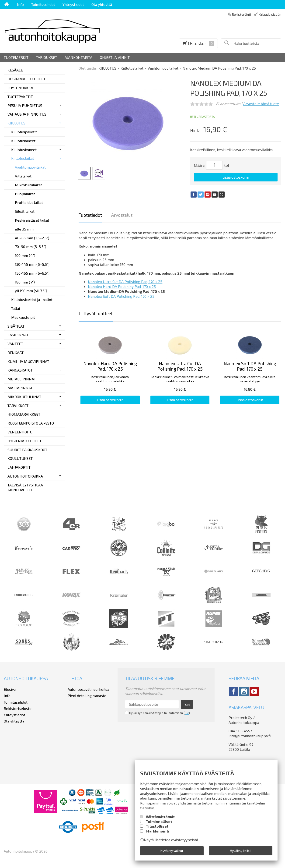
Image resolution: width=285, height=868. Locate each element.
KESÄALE (15, 70)
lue (187, 713)
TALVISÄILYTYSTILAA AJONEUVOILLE (25, 487)
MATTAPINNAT (20, 388)
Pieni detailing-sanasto (87, 696)
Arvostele (261, 104)
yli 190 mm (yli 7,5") (31, 291)
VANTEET (15, 344)
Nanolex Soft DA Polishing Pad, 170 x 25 (121, 296)
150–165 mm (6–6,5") (32, 273)
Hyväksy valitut (172, 851)
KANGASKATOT (20, 370)
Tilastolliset (157, 826)
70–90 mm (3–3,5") (31, 246)
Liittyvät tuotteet (96, 314)
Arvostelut (122, 215)
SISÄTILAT (16, 326)
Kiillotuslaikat (23, 158)
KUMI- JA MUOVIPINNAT (28, 361)
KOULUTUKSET (20, 458)
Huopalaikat (25, 194)
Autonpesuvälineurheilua (88, 689)
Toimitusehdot (43, 4)
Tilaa (187, 704)
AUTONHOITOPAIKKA (25, 476)
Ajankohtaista (78, 57)
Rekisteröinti (242, 14)
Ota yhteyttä (102, 4)
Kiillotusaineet (23, 141)
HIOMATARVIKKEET (24, 414)
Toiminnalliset (159, 821)
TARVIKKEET (18, 406)
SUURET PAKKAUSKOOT (27, 450)
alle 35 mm (24, 229)
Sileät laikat (25, 211)
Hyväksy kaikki (241, 851)
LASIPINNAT (18, 335)
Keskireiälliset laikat (32, 220)
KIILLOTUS (16, 123)
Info (20, 4)
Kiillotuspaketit (24, 132)
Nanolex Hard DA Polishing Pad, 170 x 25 (122, 286)
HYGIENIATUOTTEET (24, 441)
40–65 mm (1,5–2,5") (32, 238)
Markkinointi (158, 831)
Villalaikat (23, 176)
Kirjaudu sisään (270, 14)
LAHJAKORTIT (19, 467)
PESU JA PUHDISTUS (25, 105)
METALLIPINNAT (22, 379)
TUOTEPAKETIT (20, 97)
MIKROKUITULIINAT (24, 397)
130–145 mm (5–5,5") (32, 264)
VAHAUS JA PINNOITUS (27, 114)
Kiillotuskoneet (24, 150)
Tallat (16, 308)
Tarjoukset (47, 57)
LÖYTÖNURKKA (20, 88)
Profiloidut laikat (29, 202)
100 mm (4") (25, 255)
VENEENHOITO (20, 432)
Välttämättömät (160, 817)
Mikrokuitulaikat (28, 185)
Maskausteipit (23, 317)
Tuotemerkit (16, 57)
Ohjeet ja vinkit (115, 57)
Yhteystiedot (73, 4)
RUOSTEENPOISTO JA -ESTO (31, 423)
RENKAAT (16, 353)
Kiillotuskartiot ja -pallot (32, 299)
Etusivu (10, 689)
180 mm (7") (25, 282)
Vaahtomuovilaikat (30, 167)
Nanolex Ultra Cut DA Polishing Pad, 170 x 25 (125, 282)
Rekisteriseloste (18, 708)
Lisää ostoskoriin (236, 177)
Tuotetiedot (90, 215)
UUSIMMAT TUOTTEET (26, 79)
